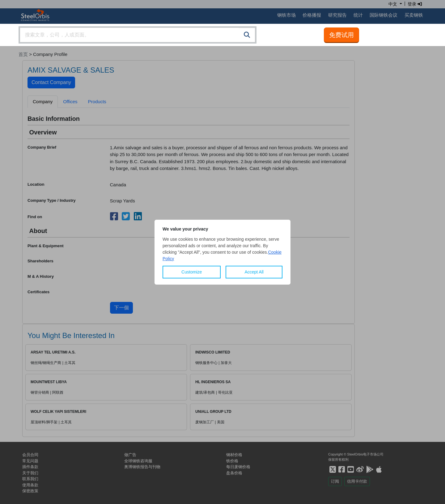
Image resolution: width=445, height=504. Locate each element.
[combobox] (138, 35)
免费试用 (341, 35)
